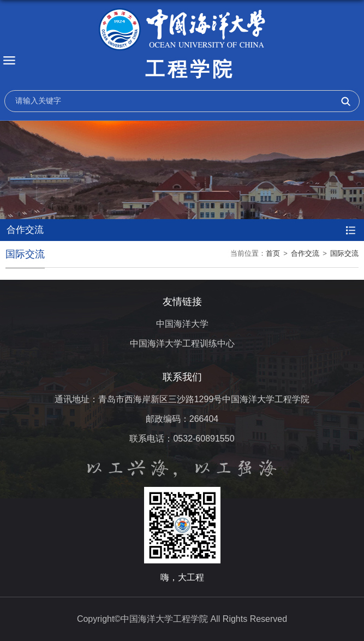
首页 (273, 253)
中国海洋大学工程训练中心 (182, 343)
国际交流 (344, 253)
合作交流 (305, 253)
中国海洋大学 (182, 324)
